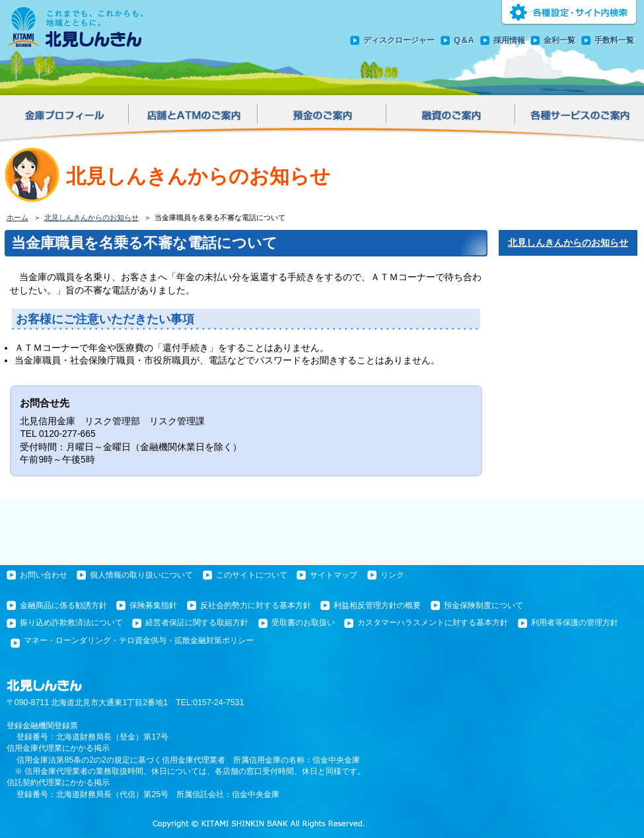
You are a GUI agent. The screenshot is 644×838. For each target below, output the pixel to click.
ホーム (18, 217)
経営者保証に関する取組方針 (197, 623)
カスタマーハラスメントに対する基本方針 (433, 623)
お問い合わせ (44, 575)
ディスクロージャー (399, 40)
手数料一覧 (614, 40)
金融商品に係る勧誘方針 (63, 605)
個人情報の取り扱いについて (141, 575)
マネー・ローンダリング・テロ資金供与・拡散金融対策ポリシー (139, 640)
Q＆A (464, 40)
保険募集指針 (153, 605)
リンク (392, 575)
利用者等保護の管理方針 (575, 623)
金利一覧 (559, 40)
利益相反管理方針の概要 (377, 605)
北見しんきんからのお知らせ (91, 217)
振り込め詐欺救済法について (71, 623)
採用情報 (509, 40)
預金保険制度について (483, 605)
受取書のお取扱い (303, 623)
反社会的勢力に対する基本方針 (256, 605)
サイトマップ (334, 575)
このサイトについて (252, 575)
